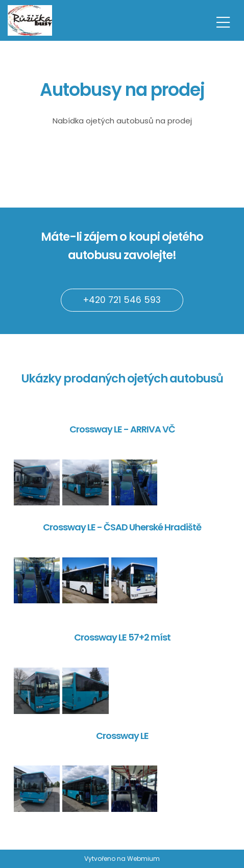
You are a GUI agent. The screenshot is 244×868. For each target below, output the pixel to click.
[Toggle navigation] (223, 21)
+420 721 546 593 (122, 300)
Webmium (143, 859)
